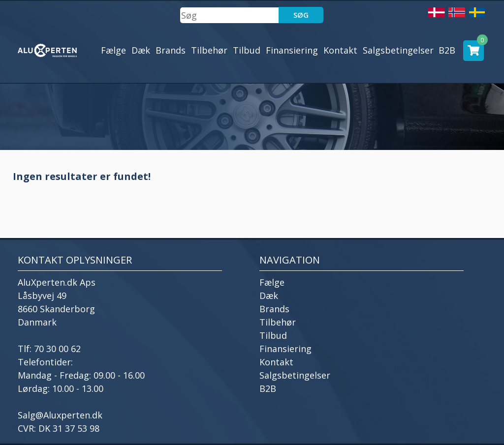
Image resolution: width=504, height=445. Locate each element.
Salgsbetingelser (398, 50)
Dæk (141, 50)
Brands (171, 50)
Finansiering (292, 50)
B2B (447, 50)
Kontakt (340, 50)
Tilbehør (209, 50)
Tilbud (247, 50)
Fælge (113, 50)
